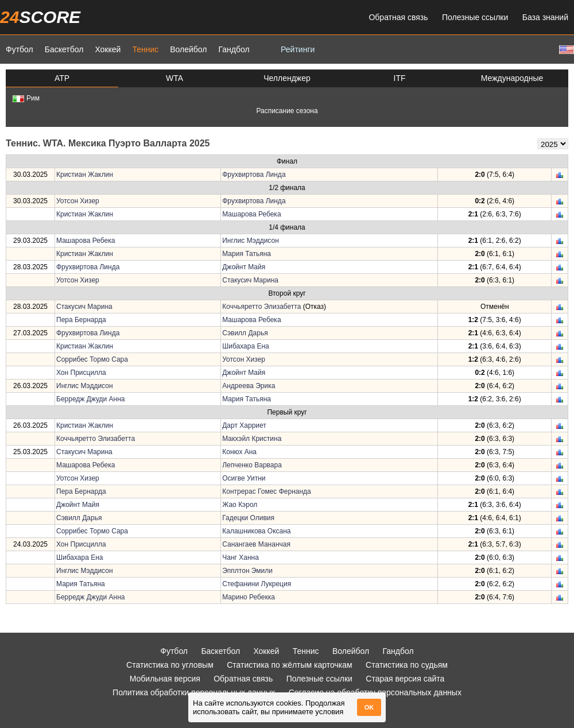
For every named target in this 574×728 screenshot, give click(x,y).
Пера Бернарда (81, 320)
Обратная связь (398, 17)
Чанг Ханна (241, 557)
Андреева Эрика (249, 386)
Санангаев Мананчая (256, 544)
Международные (512, 78)
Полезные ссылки (475, 17)
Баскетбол (64, 49)
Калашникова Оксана (256, 531)
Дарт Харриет (244, 425)
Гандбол (234, 49)
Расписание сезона (287, 111)
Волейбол (188, 49)
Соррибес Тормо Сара (92, 359)
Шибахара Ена (246, 346)
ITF (400, 78)
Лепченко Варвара (252, 465)
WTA (174, 78)
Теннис (145, 49)
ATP (62, 78)
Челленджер (287, 78)
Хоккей (108, 49)
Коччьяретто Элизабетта (261, 307)
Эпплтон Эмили (247, 571)
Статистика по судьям (407, 665)
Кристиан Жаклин (85, 175)
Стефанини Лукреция (257, 584)
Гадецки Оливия (248, 518)
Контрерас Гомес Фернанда (267, 491)
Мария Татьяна (247, 254)
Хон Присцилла (81, 373)
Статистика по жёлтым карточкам (290, 665)
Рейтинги (298, 49)
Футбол (20, 49)
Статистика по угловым (170, 665)
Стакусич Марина (250, 280)
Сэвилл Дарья (245, 333)
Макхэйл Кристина (252, 439)
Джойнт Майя (244, 267)
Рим (26, 98)
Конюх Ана (239, 452)
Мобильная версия (165, 679)
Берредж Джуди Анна (91, 399)
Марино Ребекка (249, 597)
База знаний (545, 17)
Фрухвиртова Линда (254, 175)
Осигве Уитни (244, 478)
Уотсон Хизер (78, 201)
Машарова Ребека (251, 214)
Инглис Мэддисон (251, 241)
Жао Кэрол (240, 505)
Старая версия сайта (405, 679)
